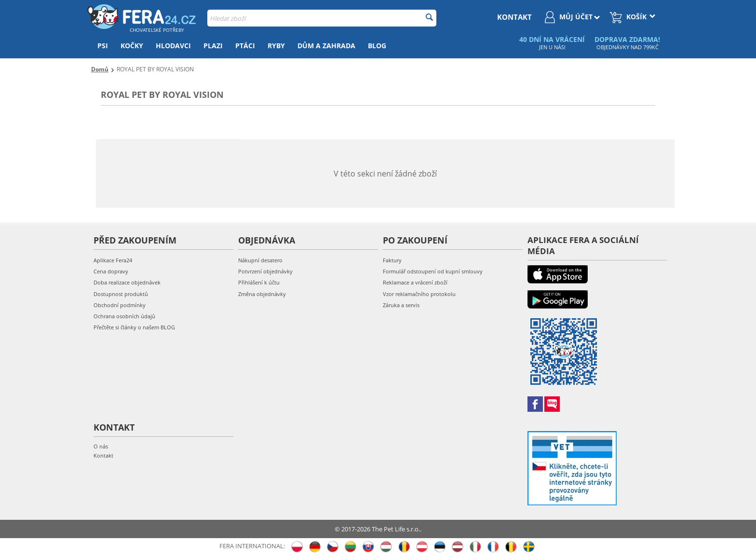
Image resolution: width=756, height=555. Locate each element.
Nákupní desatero (260, 260)
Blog (377, 46)
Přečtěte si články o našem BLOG (134, 327)
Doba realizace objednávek (127, 282)
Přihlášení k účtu (259, 282)
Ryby (276, 46)
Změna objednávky (262, 294)
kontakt (514, 17)
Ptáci (245, 46)
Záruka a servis (401, 305)
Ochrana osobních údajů (124, 316)
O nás (101, 446)
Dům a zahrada (326, 46)
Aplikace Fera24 (113, 260)
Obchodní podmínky (120, 305)
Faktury (392, 260)
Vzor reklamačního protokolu (419, 294)
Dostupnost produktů (121, 294)
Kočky (132, 46)
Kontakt (103, 455)
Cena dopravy (111, 271)
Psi (103, 46)
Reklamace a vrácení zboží (415, 282)
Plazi (213, 46)
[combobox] (322, 18)
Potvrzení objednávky (265, 271)
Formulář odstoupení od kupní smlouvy (433, 271)
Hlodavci (173, 46)
